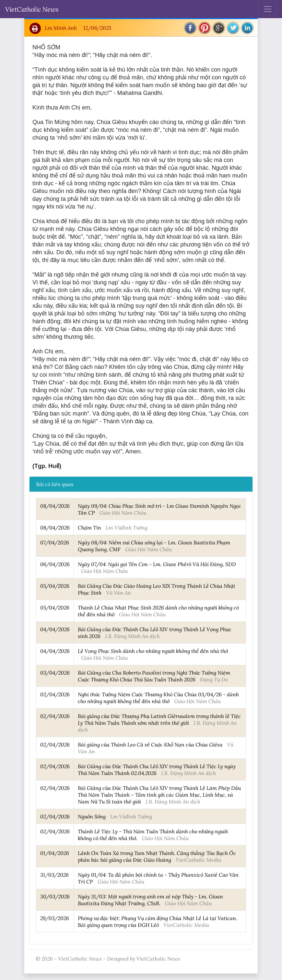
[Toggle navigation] (268, 9)
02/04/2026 (55, 694)
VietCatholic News (32, 9)
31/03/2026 (54, 875)
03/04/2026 (55, 672)
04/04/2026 (55, 629)
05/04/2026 (55, 586)
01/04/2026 (55, 853)
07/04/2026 (55, 542)
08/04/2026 (55, 506)
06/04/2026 (55, 564)
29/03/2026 (55, 918)
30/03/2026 (55, 896)
